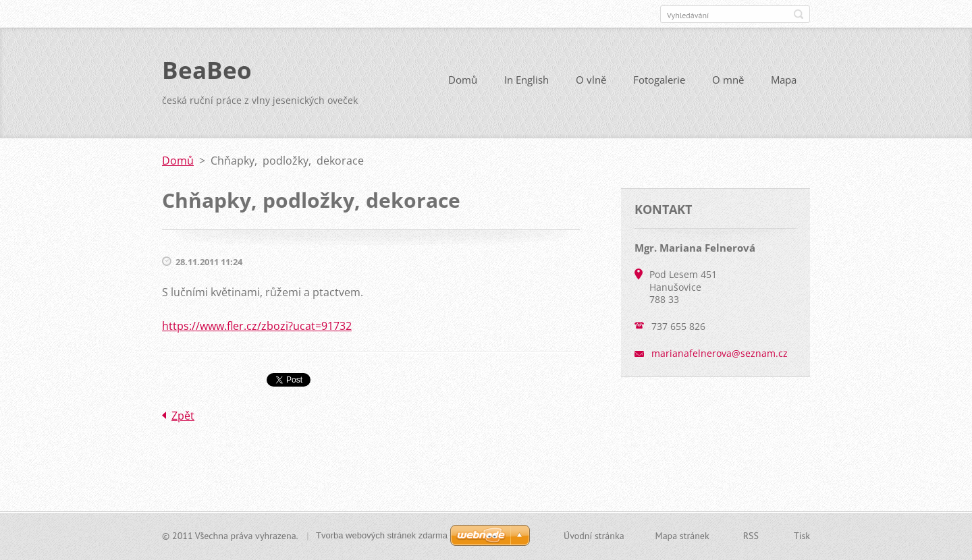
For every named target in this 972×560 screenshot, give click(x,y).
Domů (463, 80)
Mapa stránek (682, 536)
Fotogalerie (659, 80)
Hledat (799, 14)
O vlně (591, 80)
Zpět (183, 416)
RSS (751, 536)
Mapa (784, 80)
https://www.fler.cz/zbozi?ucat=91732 (257, 326)
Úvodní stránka (594, 536)
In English (526, 80)
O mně (728, 80)
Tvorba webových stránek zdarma (382, 535)
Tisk (802, 536)
